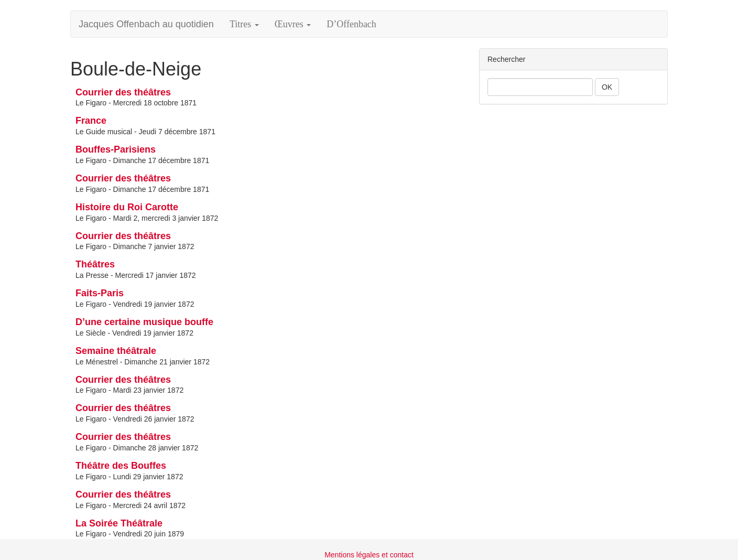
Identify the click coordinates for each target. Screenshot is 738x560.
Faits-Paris (100, 293)
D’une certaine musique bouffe (144, 322)
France (91, 121)
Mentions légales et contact (369, 555)
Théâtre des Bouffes (121, 466)
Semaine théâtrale (116, 351)
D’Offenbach (351, 24)
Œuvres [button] (293, 24)
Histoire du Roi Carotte (127, 207)
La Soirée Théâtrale (119, 523)
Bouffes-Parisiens (116, 149)
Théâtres (95, 264)
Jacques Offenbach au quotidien (146, 24)
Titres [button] (244, 24)
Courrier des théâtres (123, 92)
